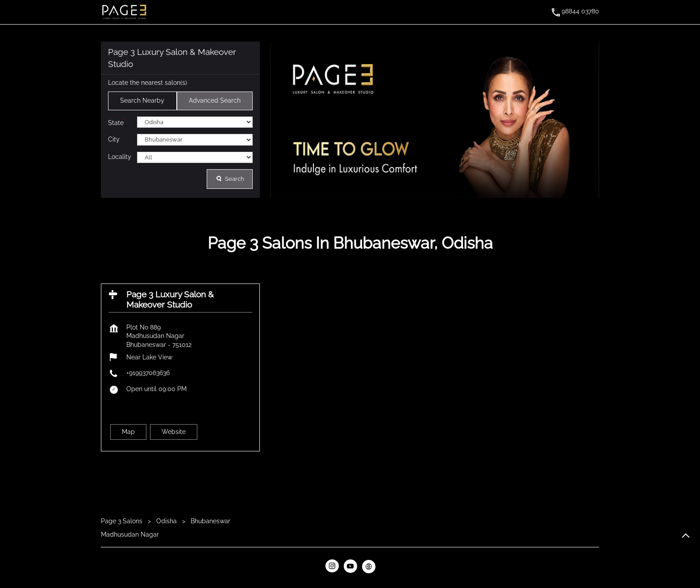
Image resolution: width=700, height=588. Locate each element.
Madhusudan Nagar (130, 534)
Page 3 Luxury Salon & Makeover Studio (170, 299)
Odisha (167, 521)
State (117, 121)
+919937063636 (148, 373)
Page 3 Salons (123, 521)
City (114, 139)
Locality (120, 157)
